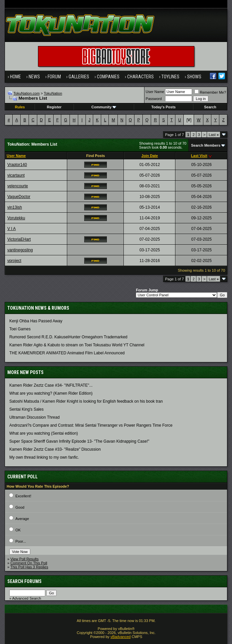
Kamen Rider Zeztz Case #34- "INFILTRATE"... (51, 385)
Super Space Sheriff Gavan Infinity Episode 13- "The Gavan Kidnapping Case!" (79, 441)
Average (22, 519)
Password (154, 99)
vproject (14, 261)
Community (104, 107)
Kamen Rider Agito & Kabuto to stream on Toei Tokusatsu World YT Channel (77, 345)
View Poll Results (24, 559)
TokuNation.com (26, 93)
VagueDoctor (19, 197)
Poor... (21, 541)
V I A (11, 229)
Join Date (150, 156)
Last (214, 135)
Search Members (206, 145)
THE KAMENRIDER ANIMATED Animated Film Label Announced (67, 353)
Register (54, 107)
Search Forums (24, 581)
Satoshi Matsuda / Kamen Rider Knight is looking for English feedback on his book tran (86, 401)
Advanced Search (27, 598)
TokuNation (53, 93)
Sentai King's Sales (26, 409)
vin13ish (15, 207)
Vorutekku (16, 218)
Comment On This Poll (29, 563)
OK (18, 530)
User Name (155, 92)
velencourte (18, 186)
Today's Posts (163, 107)
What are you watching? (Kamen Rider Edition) (51, 393)
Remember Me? (210, 92)
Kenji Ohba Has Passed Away (36, 321)
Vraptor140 (17, 165)
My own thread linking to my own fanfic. (44, 457)
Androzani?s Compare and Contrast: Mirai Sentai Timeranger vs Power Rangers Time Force (91, 425)
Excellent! (23, 496)
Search (210, 107)
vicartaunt (16, 175)
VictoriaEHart (19, 239)
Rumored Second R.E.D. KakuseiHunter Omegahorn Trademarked (68, 337)
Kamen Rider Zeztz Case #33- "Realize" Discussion (55, 449)
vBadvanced (121, 637)
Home (15, 77)
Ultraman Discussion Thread (34, 417)
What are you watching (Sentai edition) (44, 433)
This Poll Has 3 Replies (29, 567)
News (34, 77)
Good (20, 507)
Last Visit (199, 156)
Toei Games (20, 329)
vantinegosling (20, 250)
